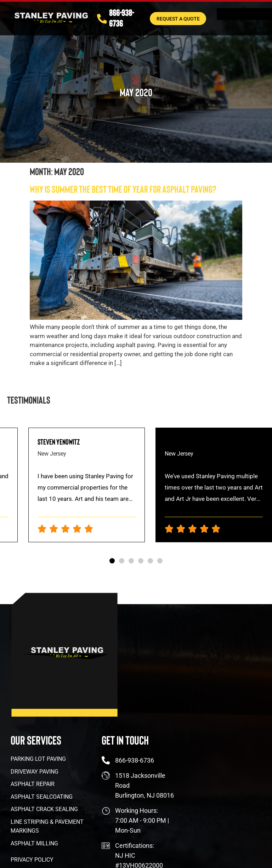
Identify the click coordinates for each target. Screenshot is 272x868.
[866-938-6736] (102, 19)
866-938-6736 (122, 18)
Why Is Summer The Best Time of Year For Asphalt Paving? (123, 189)
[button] (112, 561)
